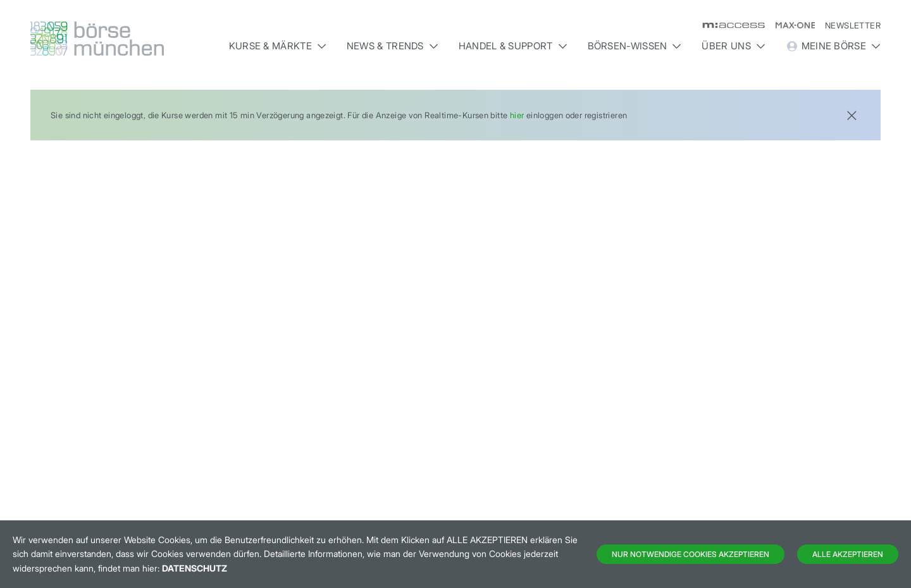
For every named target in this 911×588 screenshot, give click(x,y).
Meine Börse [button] (833, 46)
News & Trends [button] (393, 46)
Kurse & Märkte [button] (278, 46)
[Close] (852, 114)
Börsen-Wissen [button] (635, 46)
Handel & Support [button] (513, 46)
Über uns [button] (733, 46)
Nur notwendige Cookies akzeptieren (691, 554)
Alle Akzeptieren (848, 554)
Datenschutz (195, 568)
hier (517, 115)
